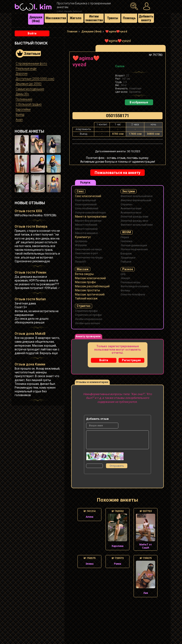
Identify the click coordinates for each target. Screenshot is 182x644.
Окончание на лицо (88, 249)
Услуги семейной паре (90, 213)
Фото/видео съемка (135, 286)
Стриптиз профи (86, 311)
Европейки (23, 109)
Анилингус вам (131, 208)
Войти (32, 33)
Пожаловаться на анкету (117, 173)
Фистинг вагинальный (136, 200)
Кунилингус (83, 237)
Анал (19, 120)
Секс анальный (85, 200)
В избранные (139, 102)
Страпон (126, 204)
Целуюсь (81, 241)
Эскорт (125, 278)
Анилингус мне (131, 213)
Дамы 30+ (22, 94)
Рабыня (126, 262)
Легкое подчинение (134, 249)
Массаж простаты (87, 290)
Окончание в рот (86, 253)
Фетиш (125, 290)
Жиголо (76, 18)
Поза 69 (80, 262)
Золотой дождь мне (134, 221)
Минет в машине (86, 233)
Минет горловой (86, 229)
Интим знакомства (94, 18)
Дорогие (22, 74)
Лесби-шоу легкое (88, 323)
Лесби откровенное (89, 319)
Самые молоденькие (30, 89)
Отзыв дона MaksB (30, 334)
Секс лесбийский (87, 208)
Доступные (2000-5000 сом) (35, 79)
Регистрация (131, 360)
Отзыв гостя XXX (28, 211)
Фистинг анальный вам (137, 225)
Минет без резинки (88, 221)
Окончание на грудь (89, 257)
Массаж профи (85, 282)
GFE (123, 274)
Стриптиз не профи (88, 315)
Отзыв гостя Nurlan (30, 299)
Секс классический (88, 196)
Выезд (20, 114)
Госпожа (126, 241)
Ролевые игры (130, 282)
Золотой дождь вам (134, 217)
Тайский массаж (86, 298)
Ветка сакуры (84, 274)
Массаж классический (90, 278)
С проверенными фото (31, 63)
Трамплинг (128, 258)
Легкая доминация (134, 245)
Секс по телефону (133, 294)
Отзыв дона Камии (30, 364)
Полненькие (24, 99)
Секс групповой (86, 204)
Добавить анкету (146, 18)
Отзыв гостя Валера (31, 226)
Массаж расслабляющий (92, 286)
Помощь (129, 18)
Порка (125, 237)
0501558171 (117, 116)
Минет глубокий (86, 225)
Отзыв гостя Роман (30, 272)
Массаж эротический (90, 294)
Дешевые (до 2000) (29, 84)
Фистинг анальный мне (137, 196)
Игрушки (81, 245)
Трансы (113, 18)
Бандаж (126, 254)
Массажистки (56, 18)
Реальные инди (26, 68)
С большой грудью (29, 104)
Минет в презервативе (91, 217)
